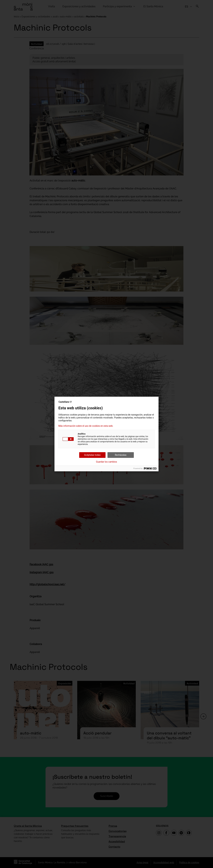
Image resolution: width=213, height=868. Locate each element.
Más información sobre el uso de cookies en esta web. (86, 426)
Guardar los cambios (107, 462)
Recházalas (121, 455)
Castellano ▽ (65, 402)
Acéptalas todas (92, 455)
